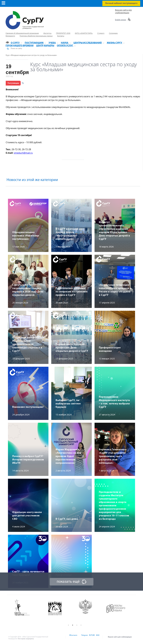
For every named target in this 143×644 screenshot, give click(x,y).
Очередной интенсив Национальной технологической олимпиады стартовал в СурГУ (27, 344)
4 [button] (81, 625)
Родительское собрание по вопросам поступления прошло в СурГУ (71, 292)
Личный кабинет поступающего (121, 3)
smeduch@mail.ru (23, 153)
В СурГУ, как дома (67, 519)
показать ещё (68, 582)
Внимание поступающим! (28, 407)
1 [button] (68, 625)
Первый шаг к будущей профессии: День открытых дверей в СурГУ (72, 348)
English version (121, 20)
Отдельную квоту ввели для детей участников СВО (27, 516)
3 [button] (77, 625)
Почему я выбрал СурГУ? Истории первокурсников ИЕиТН (28, 460)
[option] (29, 608)
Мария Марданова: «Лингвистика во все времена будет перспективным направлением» (68, 456)
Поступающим (13, 83)
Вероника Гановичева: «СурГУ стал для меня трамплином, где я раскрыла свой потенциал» (113, 456)
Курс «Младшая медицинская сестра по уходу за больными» (31, 55)
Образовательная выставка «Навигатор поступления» (26, 236)
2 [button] (73, 625)
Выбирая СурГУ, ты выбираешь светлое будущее (68, 404)
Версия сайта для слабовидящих (120, 637)
